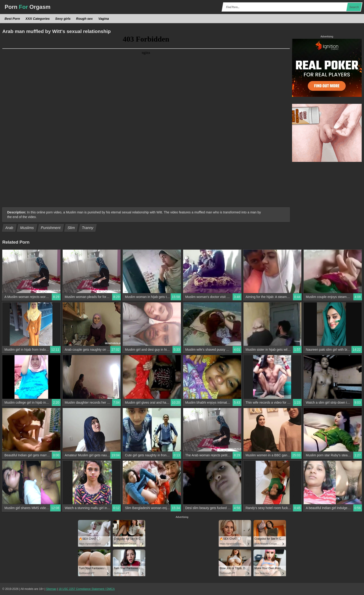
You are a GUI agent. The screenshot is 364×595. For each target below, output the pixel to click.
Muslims (27, 228)
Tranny (88, 228)
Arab (9, 228)
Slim (71, 228)
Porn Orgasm (28, 7)
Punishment (51, 228)
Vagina (104, 19)
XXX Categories (38, 19)
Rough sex (84, 19)
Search (354, 7)
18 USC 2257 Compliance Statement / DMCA (87, 589)
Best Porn (12, 19)
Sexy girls (63, 19)
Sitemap (51, 589)
